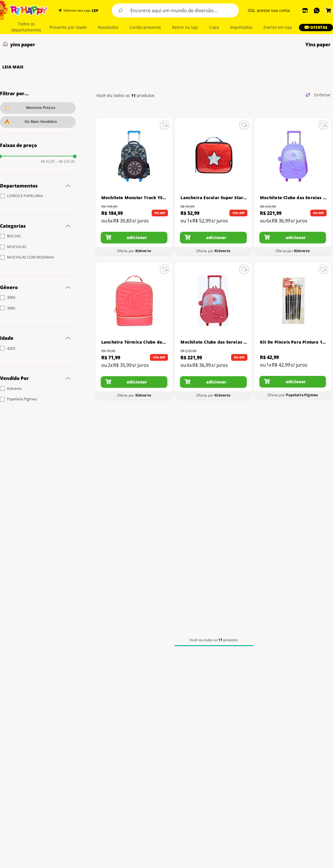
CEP (95, 11)
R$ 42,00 (48, 162)
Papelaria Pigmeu (22, 399)
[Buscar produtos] (121, 10)
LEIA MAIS (13, 67)
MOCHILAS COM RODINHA (30, 257)
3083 (11, 297)
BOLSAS (14, 236)
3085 (11, 308)
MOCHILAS (17, 247)
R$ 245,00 (65, 162)
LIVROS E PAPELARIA (25, 196)
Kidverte (14, 388)
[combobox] (175, 10)
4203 (11, 348)
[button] (94, 11)
